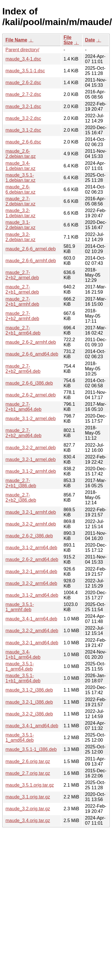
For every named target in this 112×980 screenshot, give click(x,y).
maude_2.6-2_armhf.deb (31, 342)
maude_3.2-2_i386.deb (29, 714)
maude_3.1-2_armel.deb (31, 419)
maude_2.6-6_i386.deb (29, 383)
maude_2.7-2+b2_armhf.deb (22, 316)
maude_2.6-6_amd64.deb (32, 354)
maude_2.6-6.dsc (23, 142)
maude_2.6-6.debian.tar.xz (20, 189)
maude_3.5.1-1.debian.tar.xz (20, 178)
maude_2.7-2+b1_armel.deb (22, 289)
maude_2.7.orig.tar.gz (28, 773)
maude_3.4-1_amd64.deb (32, 726)
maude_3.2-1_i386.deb (29, 702)
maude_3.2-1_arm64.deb (31, 572)
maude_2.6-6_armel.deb (31, 249)
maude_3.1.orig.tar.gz (28, 797)
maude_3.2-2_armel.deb (31, 448)
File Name (16, 40)
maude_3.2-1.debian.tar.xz (20, 213)
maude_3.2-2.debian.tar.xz (20, 237)
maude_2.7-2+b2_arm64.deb (23, 369)
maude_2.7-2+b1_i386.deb (21, 483)
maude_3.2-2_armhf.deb (31, 524)
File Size (68, 40)
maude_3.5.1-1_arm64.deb (20, 666)
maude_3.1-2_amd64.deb (32, 595)
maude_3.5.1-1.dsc (25, 71)
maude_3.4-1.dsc (23, 59)
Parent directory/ (22, 50)
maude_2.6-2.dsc (23, 83)
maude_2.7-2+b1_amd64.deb (23, 407)
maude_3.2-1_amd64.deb (32, 643)
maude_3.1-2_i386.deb (29, 690)
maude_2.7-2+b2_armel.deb (22, 275)
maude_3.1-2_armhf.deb (31, 471)
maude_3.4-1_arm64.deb (31, 619)
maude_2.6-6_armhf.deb (31, 261)
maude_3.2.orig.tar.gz (28, 809)
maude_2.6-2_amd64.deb (32, 559)
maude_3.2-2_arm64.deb (31, 583)
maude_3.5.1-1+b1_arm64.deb (23, 678)
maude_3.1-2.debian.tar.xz (20, 225)
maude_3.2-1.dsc (23, 106)
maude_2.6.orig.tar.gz (28, 761)
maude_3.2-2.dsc (23, 118)
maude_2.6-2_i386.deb (29, 536)
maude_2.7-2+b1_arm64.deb (23, 330)
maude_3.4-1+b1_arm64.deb (23, 655)
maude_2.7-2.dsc (23, 94)
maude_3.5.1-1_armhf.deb (20, 607)
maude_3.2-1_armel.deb (31, 459)
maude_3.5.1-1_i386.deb (31, 749)
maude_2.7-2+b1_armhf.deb (22, 302)
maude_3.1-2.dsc (23, 130)
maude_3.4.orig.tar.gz (28, 821)
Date (90, 40)
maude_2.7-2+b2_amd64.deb (23, 433)
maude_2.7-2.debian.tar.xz (20, 201)
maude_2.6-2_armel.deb (31, 395)
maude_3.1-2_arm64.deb (31, 548)
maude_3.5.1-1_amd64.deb (20, 738)
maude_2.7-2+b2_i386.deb (21, 497)
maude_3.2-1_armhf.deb (31, 512)
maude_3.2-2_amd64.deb (32, 631)
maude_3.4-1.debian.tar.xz (20, 166)
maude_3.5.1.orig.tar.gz (30, 785)
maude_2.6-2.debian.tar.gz (21, 154)
